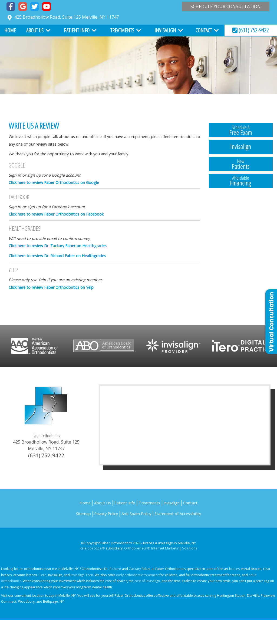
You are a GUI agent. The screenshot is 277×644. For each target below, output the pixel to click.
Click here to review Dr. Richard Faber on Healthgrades (57, 256)
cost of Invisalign (147, 581)
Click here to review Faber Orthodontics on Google (54, 182)
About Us (35, 30)
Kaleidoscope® (92, 548)
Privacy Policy (106, 514)
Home (10, 30)
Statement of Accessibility (178, 514)
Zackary (135, 569)
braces (234, 569)
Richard (115, 569)
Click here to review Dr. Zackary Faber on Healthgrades (58, 246)
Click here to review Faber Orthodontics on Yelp (51, 287)
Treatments (122, 30)
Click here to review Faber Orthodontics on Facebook (56, 214)
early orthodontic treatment (137, 575)
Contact (204, 30)
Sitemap (83, 514)
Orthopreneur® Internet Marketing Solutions (161, 548)
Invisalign (165, 30)
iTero (42, 575)
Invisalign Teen (82, 575)
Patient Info (77, 30)
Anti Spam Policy (136, 514)
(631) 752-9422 (251, 30)
